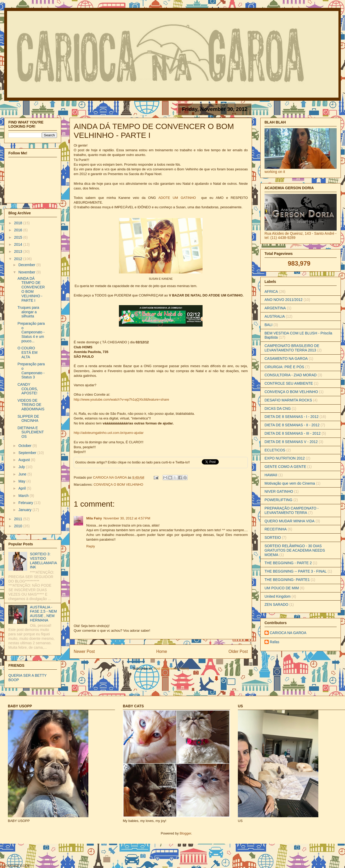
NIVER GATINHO (279, 491)
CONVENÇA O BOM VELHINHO (118, 485)
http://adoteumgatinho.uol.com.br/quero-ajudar (109, 433)
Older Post (238, 651)
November (27, 272)
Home (162, 651)
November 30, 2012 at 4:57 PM (127, 518)
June (23, 474)
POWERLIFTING (278, 500)
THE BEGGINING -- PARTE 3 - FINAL (296, 571)
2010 (19, 526)
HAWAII (271, 475)
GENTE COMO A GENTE (285, 467)
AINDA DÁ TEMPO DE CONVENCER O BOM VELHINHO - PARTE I (31, 289)
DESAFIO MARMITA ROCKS (288, 400)
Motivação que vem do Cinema (290, 483)
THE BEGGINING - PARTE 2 (288, 563)
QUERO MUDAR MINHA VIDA (289, 521)
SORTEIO (273, 537)
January (25, 510)
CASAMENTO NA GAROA (286, 359)
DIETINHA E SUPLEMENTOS (31, 432)
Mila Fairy (94, 518)
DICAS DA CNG (278, 408)
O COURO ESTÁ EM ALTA (27, 352)
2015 (19, 237)
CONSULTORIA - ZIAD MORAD (291, 375)
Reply (91, 546)
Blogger (185, 833)
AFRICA (271, 292)
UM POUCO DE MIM (282, 588)
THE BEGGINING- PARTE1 (287, 580)
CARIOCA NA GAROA (110, 477)
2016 (19, 230)
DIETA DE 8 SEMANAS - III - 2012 (292, 433)
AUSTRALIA (275, 316)
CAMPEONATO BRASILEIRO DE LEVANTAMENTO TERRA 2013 (292, 348)
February (26, 503)
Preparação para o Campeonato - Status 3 (31, 371)
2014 (19, 244)
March (24, 496)
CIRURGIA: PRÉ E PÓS (284, 367)
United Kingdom (278, 596)
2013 (19, 251)
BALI (268, 325)
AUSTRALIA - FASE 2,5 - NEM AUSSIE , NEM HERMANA (44, 614)
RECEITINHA (276, 529)
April (22, 488)
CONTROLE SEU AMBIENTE (289, 383)
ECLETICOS (275, 450)
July (22, 467)
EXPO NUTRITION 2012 (285, 458)
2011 (19, 519)
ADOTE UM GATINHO (177, 198)
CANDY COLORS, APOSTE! (28, 389)
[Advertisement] (126, 855)
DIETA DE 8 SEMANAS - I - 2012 (292, 417)
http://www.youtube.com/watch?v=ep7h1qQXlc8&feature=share (121, 399)
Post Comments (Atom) (171, 668)
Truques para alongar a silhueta (28, 312)
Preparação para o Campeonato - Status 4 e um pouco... (31, 332)
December (27, 265)
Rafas (275, 642)
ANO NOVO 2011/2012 (284, 300)
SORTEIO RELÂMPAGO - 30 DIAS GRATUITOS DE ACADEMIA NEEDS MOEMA (295, 550)
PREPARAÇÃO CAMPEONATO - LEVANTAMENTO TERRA (292, 510)
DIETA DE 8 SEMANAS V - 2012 (291, 442)
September (28, 453)
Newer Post (84, 651)
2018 (19, 223)
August (24, 460)
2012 (19, 259)
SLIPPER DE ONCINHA (28, 419)
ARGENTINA (275, 308)
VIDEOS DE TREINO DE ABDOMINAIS (31, 405)
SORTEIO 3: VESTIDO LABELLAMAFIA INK (44, 561)
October (25, 446)
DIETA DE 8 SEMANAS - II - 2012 (292, 425)
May (22, 481)
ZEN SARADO (276, 604)
